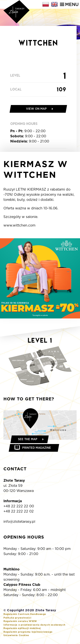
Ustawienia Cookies (16, 635)
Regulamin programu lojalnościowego (28, 632)
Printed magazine (37, 448)
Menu (69, 4)
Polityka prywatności (17, 618)
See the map (28, 439)
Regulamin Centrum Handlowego (25, 614)
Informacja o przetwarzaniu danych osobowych (34, 625)
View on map (36, 109)
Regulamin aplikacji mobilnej (22, 628)
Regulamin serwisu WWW (20, 621)
